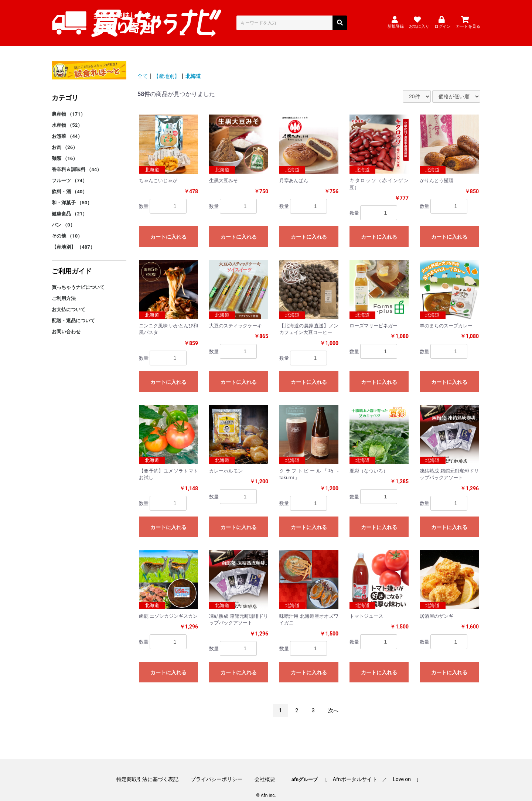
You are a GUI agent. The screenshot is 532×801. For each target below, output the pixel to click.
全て (143, 67)
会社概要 (265, 768)
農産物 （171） (69, 105)
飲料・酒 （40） (69, 183)
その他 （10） (67, 227)
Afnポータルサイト (351, 768)
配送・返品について (73, 312)
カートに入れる (168, 228)
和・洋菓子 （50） (72, 194)
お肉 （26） (65, 138)
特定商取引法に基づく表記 (154, 768)
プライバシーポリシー (220, 768)
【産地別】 (170, 67)
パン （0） (63, 216)
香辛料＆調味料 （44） (77, 161)
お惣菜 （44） (67, 127)
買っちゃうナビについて (78, 278)
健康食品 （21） (69, 205)
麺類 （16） (65, 149)
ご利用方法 (64, 289)
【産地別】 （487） (73, 238)
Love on (395, 768)
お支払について (69, 301)
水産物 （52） (67, 116)
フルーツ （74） (69, 172)
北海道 (199, 67)
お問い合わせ (66, 323)
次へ (333, 702)
